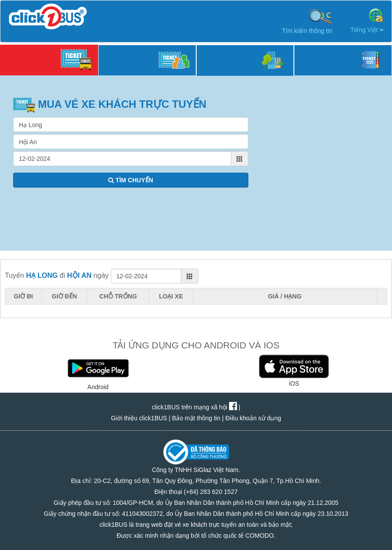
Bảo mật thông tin (196, 418)
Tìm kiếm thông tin (307, 21)
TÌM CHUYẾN (131, 180)
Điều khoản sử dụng (253, 418)
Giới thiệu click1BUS (139, 418)
